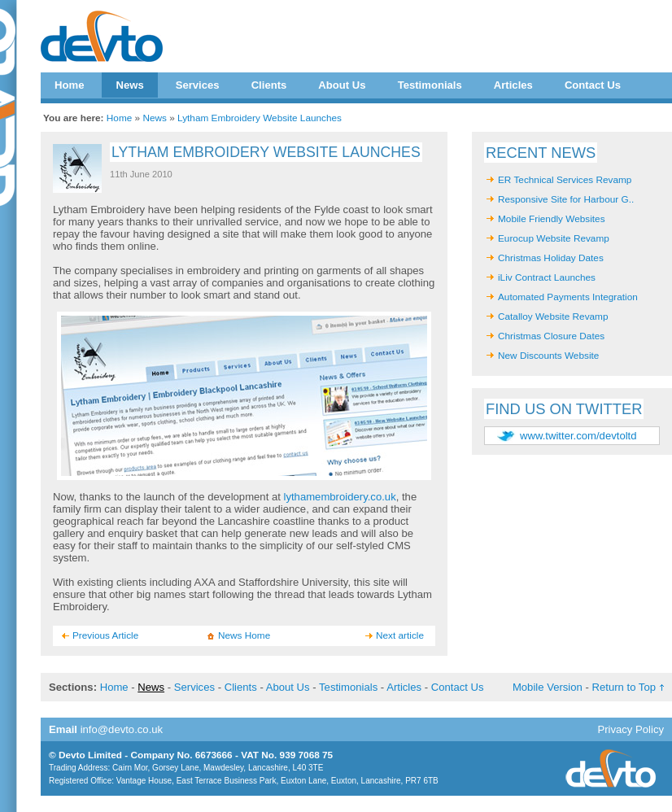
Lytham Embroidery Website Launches (260, 118)
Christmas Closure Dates (551, 336)
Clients (269, 85)
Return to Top (624, 687)
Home (69, 85)
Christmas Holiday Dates (551, 258)
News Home (244, 635)
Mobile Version (548, 687)
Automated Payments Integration (568, 297)
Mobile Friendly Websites (552, 219)
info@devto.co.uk (122, 729)
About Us (342, 85)
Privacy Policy (631, 729)
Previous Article (105, 635)
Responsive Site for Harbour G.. (566, 199)
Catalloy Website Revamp (553, 317)
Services (198, 85)
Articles (513, 85)
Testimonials (430, 85)
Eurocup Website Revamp (554, 238)
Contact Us (593, 85)
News (129, 85)
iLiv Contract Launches (547, 277)
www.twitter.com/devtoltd (578, 436)
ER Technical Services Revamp (565, 180)
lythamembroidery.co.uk (340, 497)
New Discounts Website (548, 356)
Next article (400, 635)
